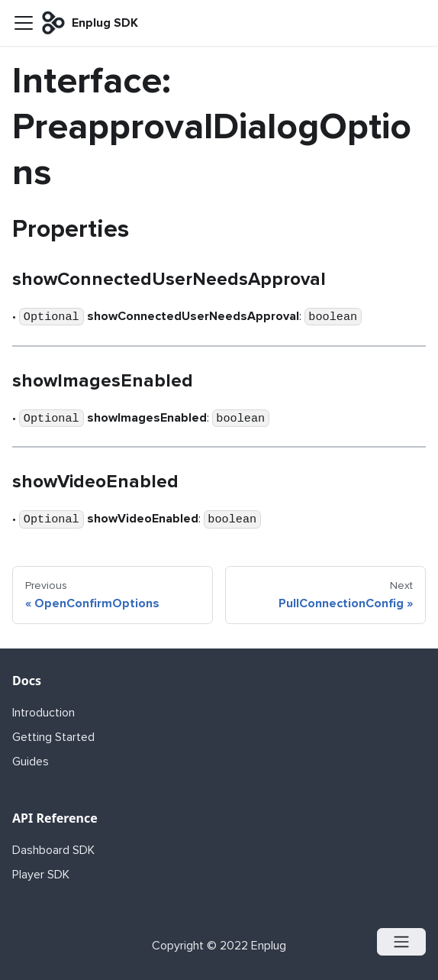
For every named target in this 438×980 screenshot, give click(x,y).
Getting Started (53, 737)
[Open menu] (401, 942)
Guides (31, 762)
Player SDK (41, 875)
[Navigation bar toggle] (24, 23)
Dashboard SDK (53, 850)
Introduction (43, 713)
